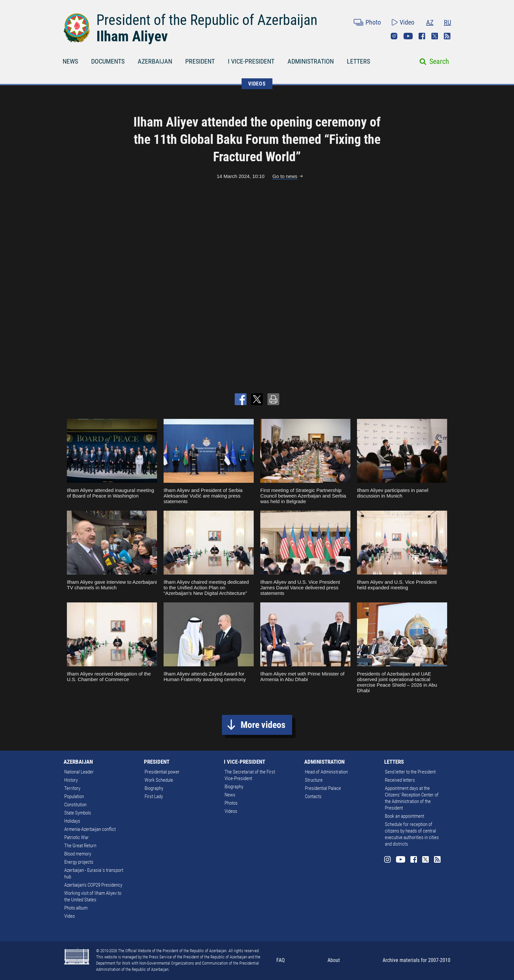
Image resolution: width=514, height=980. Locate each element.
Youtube (408, 36)
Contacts (313, 796)
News (230, 795)
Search (439, 61)
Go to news (285, 176)
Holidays (72, 821)
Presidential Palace (323, 788)
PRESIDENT (200, 61)
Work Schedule (159, 780)
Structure (314, 780)
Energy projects (79, 862)
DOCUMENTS (108, 61)
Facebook (422, 36)
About (334, 960)
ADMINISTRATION (311, 61)
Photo (373, 22)
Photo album (76, 908)
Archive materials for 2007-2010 (416, 960)
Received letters (400, 780)
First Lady (154, 796)
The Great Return (80, 846)
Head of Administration (326, 772)
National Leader (79, 772)
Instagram (394, 36)
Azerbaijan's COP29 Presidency (93, 885)
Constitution (75, 805)
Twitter (435, 36)
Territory (72, 788)
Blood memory (78, 854)
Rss (447, 36)
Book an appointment (405, 816)
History (71, 780)
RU (447, 22)
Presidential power (162, 772)
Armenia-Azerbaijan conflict (90, 829)
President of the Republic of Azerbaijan (207, 20)
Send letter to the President (410, 772)
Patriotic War (77, 837)
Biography (154, 788)
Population (74, 796)
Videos (231, 811)
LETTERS (358, 61)
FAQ (281, 960)
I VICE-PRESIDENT (251, 61)
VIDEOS (257, 84)
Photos (231, 803)
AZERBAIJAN (155, 61)
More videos (263, 725)
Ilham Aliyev (132, 36)
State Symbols (78, 813)
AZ (430, 22)
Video (407, 22)
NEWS (70, 61)
